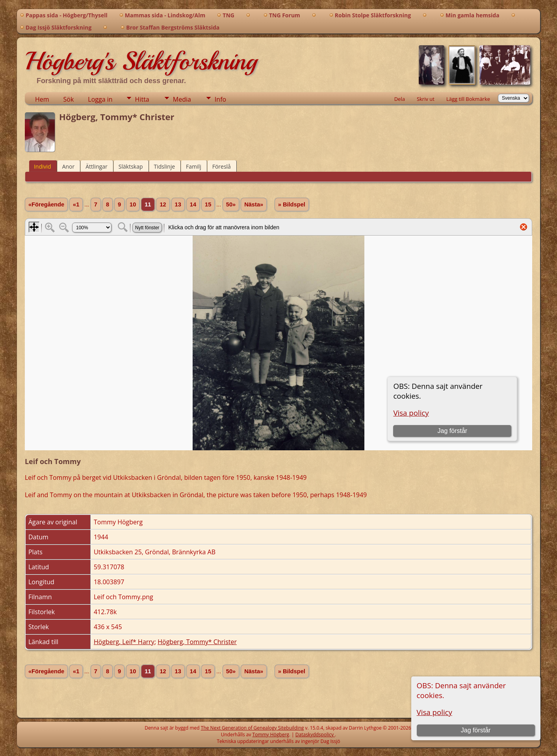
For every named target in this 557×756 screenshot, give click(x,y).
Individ (43, 166)
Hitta (142, 99)
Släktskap (131, 166)
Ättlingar (97, 166)
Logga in (100, 99)
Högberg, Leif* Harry (124, 642)
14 (193, 204)
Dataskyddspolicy (315, 735)
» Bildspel (292, 204)
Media (182, 99)
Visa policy (434, 712)
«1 (76, 204)
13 (178, 204)
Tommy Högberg (271, 735)
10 (133, 204)
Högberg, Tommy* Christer (197, 642)
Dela (400, 99)
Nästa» (254, 204)
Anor (69, 166)
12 (163, 204)
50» (231, 204)
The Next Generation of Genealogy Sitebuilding (253, 728)
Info (220, 99)
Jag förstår (476, 730)
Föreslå (222, 166)
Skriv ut (426, 99)
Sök (69, 99)
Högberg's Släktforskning (141, 61)
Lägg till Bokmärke (468, 99)
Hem (42, 99)
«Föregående (46, 204)
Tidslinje (165, 166)
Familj (194, 166)
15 (208, 204)
